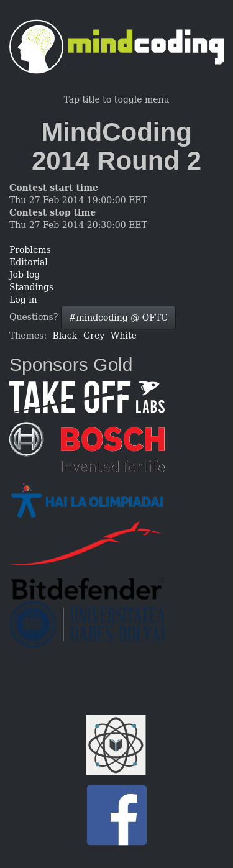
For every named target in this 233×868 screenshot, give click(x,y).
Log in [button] (23, 299)
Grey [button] (94, 336)
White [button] (124, 336)
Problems (30, 250)
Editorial (29, 262)
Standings (31, 287)
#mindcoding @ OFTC (118, 318)
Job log (25, 275)
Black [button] (65, 336)
